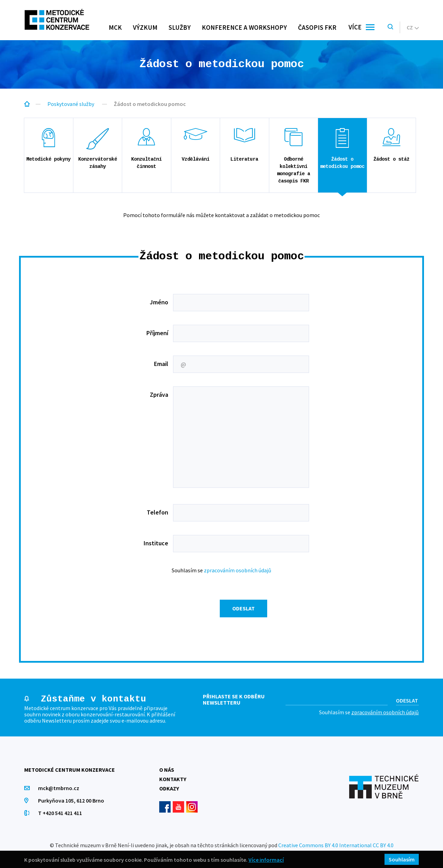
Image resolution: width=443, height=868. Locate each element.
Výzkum (145, 27)
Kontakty (173, 779)
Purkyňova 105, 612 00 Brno (71, 800)
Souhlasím (402, 859)
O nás (167, 770)
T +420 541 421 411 (60, 813)
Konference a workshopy (244, 27)
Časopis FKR (317, 27)
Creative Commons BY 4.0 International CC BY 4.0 (336, 845)
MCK (115, 27)
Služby (180, 27)
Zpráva (159, 395)
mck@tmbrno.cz (59, 788)
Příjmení (157, 333)
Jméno (159, 302)
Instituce (156, 543)
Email (161, 364)
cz (413, 27)
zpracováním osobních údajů (238, 570)
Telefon (157, 512)
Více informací (266, 860)
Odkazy (169, 788)
